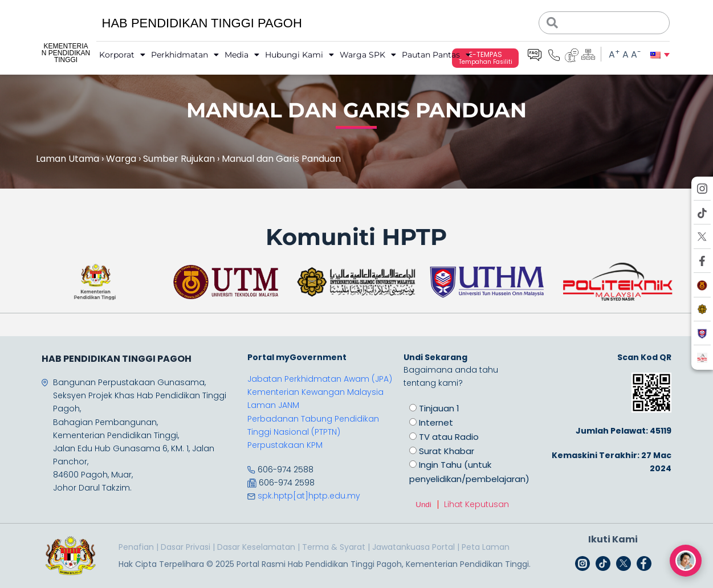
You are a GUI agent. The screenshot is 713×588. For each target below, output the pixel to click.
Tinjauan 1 (439, 408)
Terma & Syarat (334, 547)
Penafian (136, 547)
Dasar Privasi (186, 547)
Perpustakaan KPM (285, 445)
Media (242, 55)
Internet (436, 422)
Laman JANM (273, 405)
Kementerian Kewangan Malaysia (315, 392)
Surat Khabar (447, 451)
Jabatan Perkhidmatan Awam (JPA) (320, 379)
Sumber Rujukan (179, 159)
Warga (121, 159)
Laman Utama (68, 159)
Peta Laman (486, 547)
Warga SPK (368, 55)
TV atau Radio (449, 437)
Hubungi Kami (300, 55)
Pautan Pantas (436, 55)
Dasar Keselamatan (256, 547)
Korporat (122, 55)
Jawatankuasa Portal (413, 547)
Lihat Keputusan (476, 504)
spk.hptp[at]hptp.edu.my (309, 496)
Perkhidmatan (185, 55)
